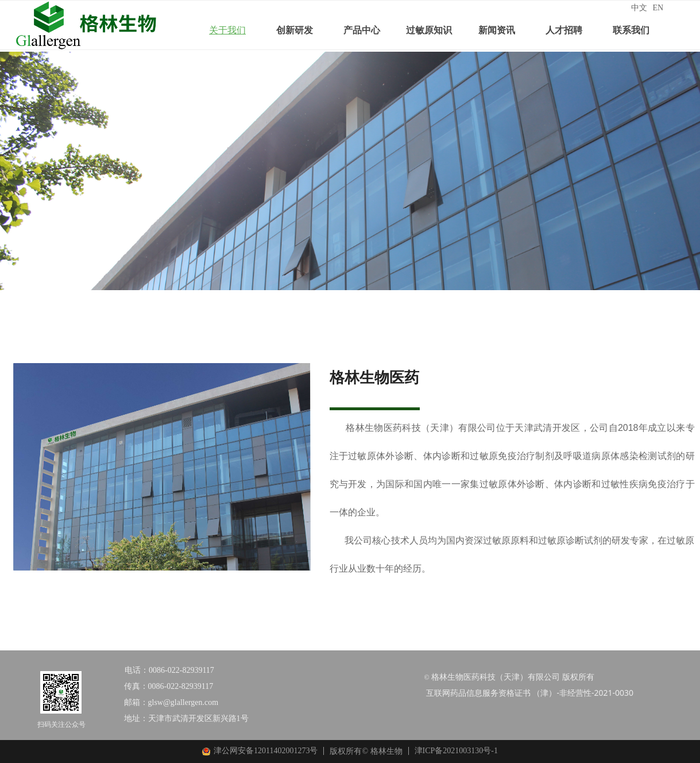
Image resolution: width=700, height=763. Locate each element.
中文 (639, 8)
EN (658, 8)
